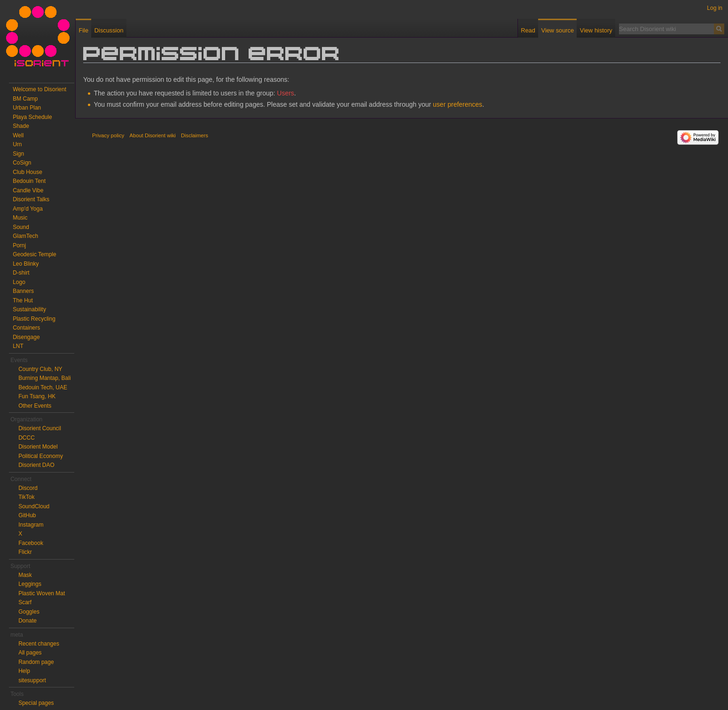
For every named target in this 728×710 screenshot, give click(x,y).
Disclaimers (195, 135)
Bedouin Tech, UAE (43, 387)
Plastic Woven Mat (42, 593)
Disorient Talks (31, 199)
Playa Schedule (32, 117)
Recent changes (39, 644)
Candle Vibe (28, 190)
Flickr (25, 552)
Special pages (36, 703)
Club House (27, 172)
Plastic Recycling (34, 319)
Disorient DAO (36, 465)
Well (18, 135)
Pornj (19, 245)
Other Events (35, 406)
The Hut (23, 300)
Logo (19, 282)
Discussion (109, 30)
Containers (26, 328)
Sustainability (29, 309)
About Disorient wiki (153, 135)
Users (286, 93)
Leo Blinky (26, 264)
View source (558, 30)
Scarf (25, 602)
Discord (28, 488)
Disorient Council (40, 428)
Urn (17, 144)
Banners (23, 291)
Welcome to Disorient (39, 89)
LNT (18, 346)
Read (528, 30)
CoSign (22, 163)
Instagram (31, 525)
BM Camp (25, 99)
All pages (30, 653)
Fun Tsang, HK (37, 396)
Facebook (31, 543)
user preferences (458, 104)
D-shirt (21, 273)
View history (596, 30)
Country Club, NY (40, 369)
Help (24, 671)
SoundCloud (34, 506)
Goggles (29, 612)
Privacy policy (108, 135)
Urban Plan (27, 108)
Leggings (30, 584)
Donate (27, 621)
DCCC (27, 438)
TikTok (26, 497)
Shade (21, 126)
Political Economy (41, 456)
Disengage (26, 337)
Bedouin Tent (29, 181)
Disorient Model (38, 447)
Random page (36, 662)
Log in (715, 8)
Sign (18, 154)
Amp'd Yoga (28, 209)
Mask (25, 575)
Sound (21, 227)
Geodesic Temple (35, 254)
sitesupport (32, 680)
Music (20, 218)
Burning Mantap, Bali (44, 378)
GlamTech (25, 236)
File (83, 30)
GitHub (27, 515)
